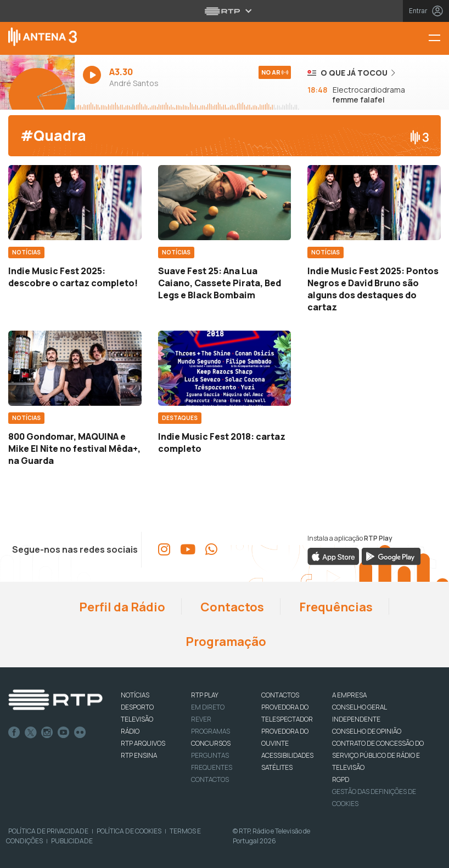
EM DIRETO (208, 707)
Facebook (14, 733)
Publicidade (72, 841)
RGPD (341, 779)
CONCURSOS (211, 743)
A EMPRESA (349, 695)
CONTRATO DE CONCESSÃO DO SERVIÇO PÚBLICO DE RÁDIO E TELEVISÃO (378, 755)
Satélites (277, 767)
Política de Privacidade (48, 831)
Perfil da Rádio (121, 607)
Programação (225, 642)
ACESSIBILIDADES (287, 755)
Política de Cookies (129, 831)
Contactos (231, 607)
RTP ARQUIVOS (143, 743)
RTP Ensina (139, 755)
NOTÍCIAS (135, 695)
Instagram (47, 733)
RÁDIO (130, 731)
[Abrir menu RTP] (225, 11)
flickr (80, 733)
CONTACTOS (280, 695)
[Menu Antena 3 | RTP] (439, 39)
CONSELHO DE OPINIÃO (367, 731)
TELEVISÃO (137, 719)
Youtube (64, 733)
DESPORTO (137, 707)
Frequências (335, 607)
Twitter (31, 733)
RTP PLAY (205, 695)
